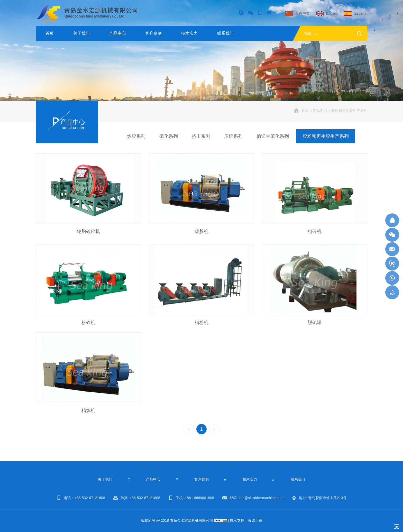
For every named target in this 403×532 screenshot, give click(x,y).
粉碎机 (88, 331)
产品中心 (117, 33)
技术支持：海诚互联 (246, 520)
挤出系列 (201, 136)
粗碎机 (315, 232)
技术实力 (189, 33)
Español (361, 13)
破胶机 (201, 232)
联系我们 (225, 33)
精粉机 (201, 331)
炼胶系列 (136, 136)
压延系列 (233, 136)
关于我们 (81, 33)
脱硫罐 (315, 331)
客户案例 (153, 33)
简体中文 (303, 13)
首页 (50, 33)
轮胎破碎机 (88, 232)
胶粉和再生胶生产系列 (349, 111)
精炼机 (88, 419)
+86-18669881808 (199, 498)
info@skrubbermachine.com (261, 498)
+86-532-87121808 (90, 498)
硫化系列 (169, 136)
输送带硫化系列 (273, 136)
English (332, 13)
